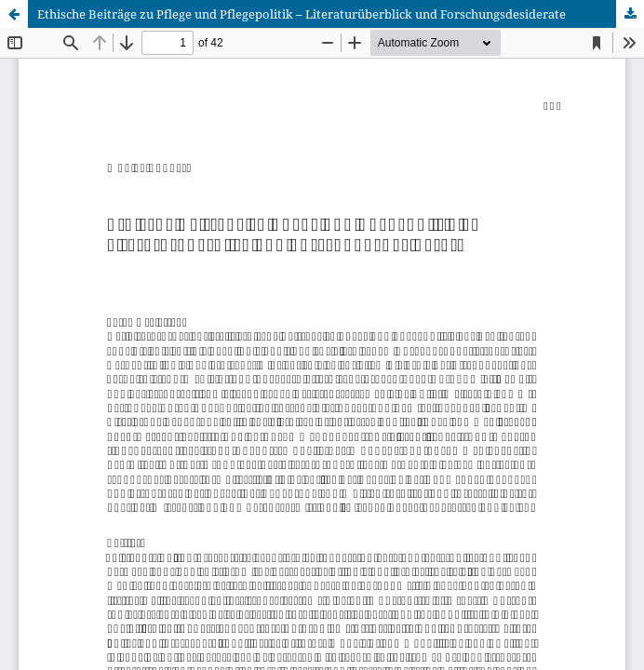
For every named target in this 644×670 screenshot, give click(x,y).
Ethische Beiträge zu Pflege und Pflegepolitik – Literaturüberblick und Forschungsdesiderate (302, 14)
